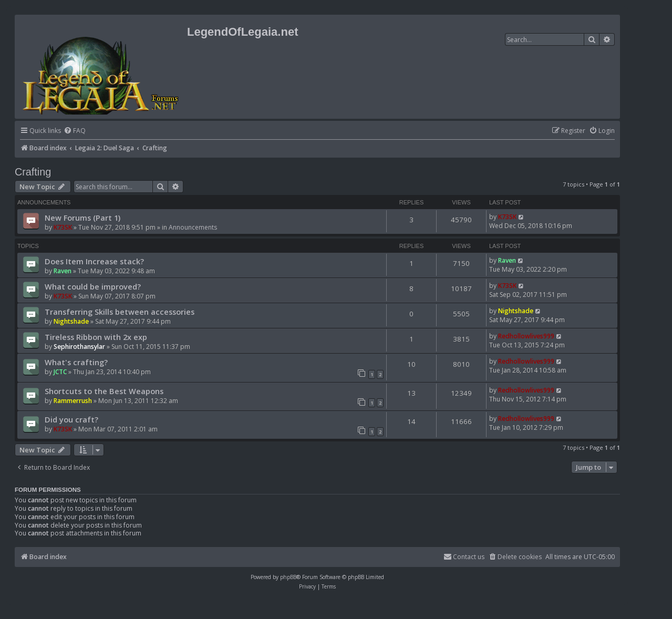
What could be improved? (93, 286)
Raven (63, 271)
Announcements (193, 227)
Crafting (33, 172)
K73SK (63, 227)
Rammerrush (73, 401)
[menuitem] (75, 131)
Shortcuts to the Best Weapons (104, 391)
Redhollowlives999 (526, 336)
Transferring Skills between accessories (120, 312)
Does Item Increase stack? (94, 261)
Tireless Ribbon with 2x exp (96, 337)
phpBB (288, 577)
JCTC (60, 372)
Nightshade (71, 321)
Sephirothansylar (79, 347)
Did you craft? (71, 419)
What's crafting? (76, 362)
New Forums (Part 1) (82, 218)
